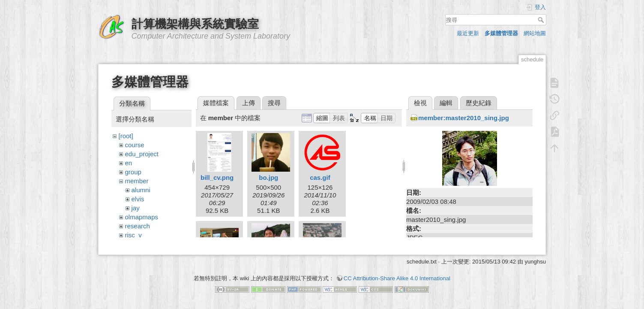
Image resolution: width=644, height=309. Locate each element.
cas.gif (320, 177)
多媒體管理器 (501, 33)
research (138, 226)
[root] (126, 136)
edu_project (142, 154)
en (129, 163)
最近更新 (468, 33)
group (133, 172)
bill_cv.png (217, 177)
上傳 (249, 103)
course (135, 145)
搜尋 (542, 20)
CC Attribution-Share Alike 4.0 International (397, 274)
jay (136, 208)
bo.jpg (268, 177)
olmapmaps (142, 217)
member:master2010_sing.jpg (464, 118)
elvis (138, 199)
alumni (141, 190)
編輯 (446, 103)
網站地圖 (535, 33)
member (137, 181)
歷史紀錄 (479, 103)
